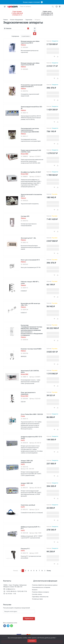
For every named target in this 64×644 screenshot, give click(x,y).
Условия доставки (37, 599)
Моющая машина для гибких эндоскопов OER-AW (30, 64)
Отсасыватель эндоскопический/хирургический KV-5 (32, 86)
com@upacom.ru (17, 15)
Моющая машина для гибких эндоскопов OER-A (30, 42)
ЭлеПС (23, 440)
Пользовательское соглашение (41, 587)
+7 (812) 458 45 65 (17, 13)
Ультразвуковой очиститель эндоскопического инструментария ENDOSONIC (30, 130)
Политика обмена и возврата (40, 592)
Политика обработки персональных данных (45, 585)
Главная (5, 20)
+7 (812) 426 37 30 (47, 13)
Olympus (23, 45)
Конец (49, 571)
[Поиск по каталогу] (35, 7)
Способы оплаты (37, 594)
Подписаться (29, 619)
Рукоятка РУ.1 (25, 549)
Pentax (23, 416)
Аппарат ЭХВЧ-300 (27, 483)
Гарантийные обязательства (40, 597)
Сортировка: (15, 36)
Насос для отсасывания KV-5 (30, 260)
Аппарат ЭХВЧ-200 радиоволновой (27, 462)
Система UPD (25, 216)
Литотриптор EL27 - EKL (28, 238)
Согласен (32, 641)
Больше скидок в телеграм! (32, 2)
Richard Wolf (25, 154)
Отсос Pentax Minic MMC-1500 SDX (32, 414)
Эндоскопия (29, 20)
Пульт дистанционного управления (28, 393)
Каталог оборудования (17, 20)
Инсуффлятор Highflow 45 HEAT (31, 172)
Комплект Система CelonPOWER (31, 349)
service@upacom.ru (47, 15)
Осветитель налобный (28, 505)
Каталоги (35, 590)
